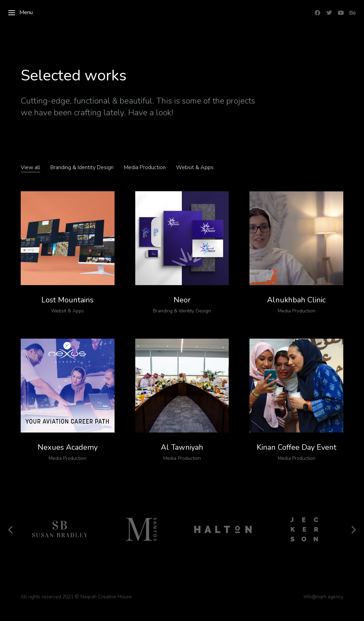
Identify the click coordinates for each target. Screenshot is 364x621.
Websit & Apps (195, 167)
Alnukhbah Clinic (296, 300)
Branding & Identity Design (82, 167)
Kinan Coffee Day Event (297, 447)
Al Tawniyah (182, 447)
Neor (182, 300)
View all (30, 167)
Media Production (145, 167)
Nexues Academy (68, 447)
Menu (20, 13)
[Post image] (68, 238)
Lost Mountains (67, 300)
